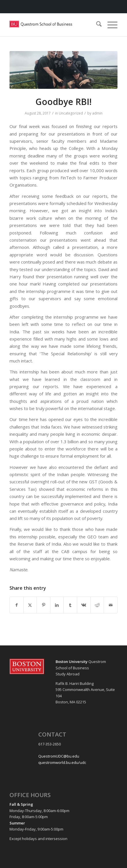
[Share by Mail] (111, 605)
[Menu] (110, 25)
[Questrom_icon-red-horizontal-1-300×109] (53, 25)
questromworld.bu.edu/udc (62, 762)
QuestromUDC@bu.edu (59, 756)
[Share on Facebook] (17, 605)
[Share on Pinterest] (43, 605)
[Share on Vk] (84, 605)
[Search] (96, 25)
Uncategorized (71, 113)
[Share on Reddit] (97, 605)
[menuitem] (96, 25)
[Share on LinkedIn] (57, 605)
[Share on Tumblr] (70, 605)
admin (97, 113)
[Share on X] (30, 605)
